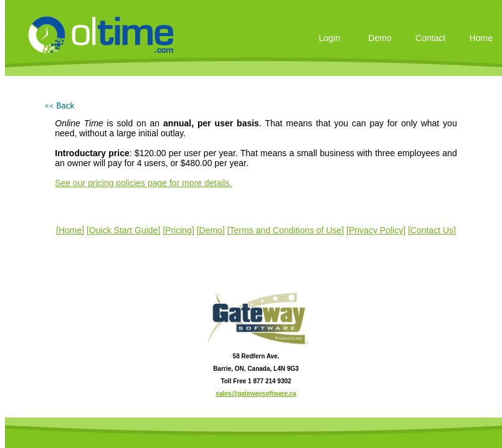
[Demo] (211, 230)
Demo (380, 38)
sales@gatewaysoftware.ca (256, 394)
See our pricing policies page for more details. (143, 183)
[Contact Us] (432, 230)
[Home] (70, 230)
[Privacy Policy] (376, 230)
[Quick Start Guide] (123, 230)
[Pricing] (178, 230)
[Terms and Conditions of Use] (286, 230)
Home (481, 38)
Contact (430, 38)
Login (329, 38)
